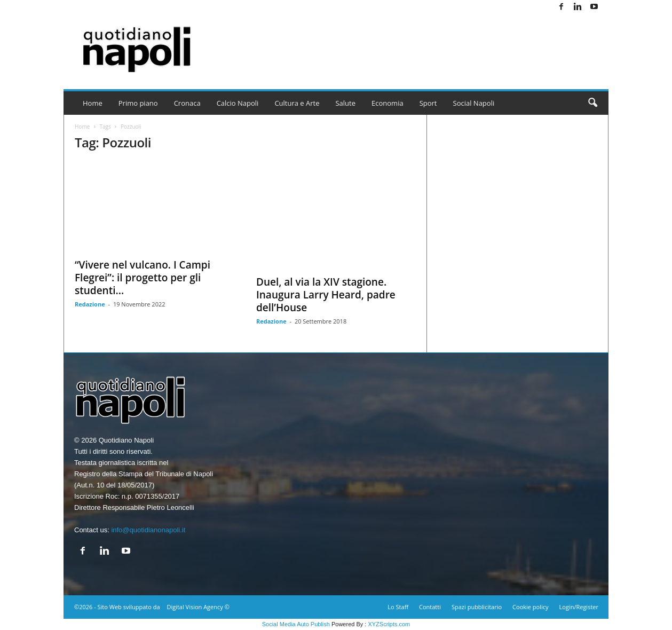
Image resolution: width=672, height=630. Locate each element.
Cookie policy (530, 607)
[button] (592, 103)
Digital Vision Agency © (198, 607)
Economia (388, 103)
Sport (428, 103)
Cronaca (187, 103)
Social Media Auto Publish (296, 624)
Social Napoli (474, 103)
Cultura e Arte (297, 103)
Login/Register (579, 607)
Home (93, 103)
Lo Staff (398, 607)
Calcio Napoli (238, 103)
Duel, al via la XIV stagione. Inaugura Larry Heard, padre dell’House (326, 295)
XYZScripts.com (389, 624)
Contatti (430, 607)
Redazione (90, 304)
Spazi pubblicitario (477, 607)
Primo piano (138, 103)
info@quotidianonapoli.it (148, 530)
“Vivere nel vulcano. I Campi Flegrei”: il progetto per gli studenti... (143, 278)
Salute (345, 103)
